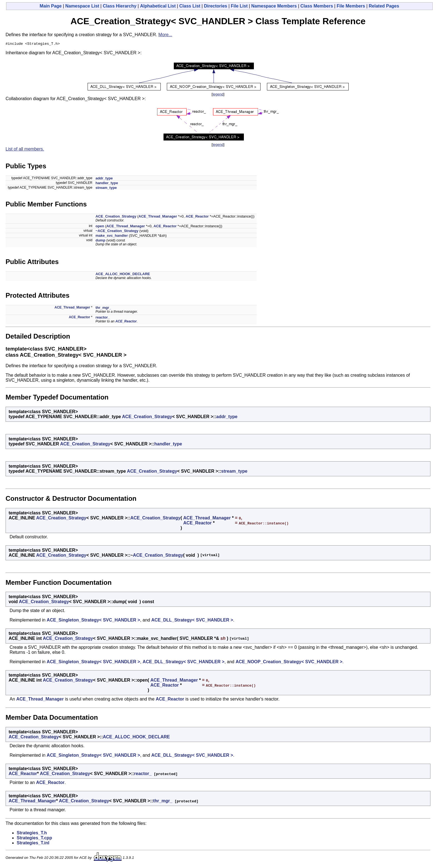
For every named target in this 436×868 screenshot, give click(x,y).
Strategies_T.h (32, 834)
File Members (351, 6)
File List (239, 6)
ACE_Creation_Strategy (116, 217)
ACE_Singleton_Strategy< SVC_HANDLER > (93, 621)
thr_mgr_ (103, 308)
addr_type (104, 179)
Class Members (317, 6)
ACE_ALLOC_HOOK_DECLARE (123, 275)
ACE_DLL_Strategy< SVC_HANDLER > (192, 621)
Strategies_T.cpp (34, 839)
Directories (215, 6)
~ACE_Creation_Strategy (117, 232)
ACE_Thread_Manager (158, 217)
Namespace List (82, 6)
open (100, 227)
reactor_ (102, 318)
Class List (190, 6)
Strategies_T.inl (33, 844)
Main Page (51, 6)
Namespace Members (274, 6)
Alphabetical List (158, 6)
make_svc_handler (112, 236)
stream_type (106, 188)
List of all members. (25, 150)
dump (100, 241)
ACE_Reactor (197, 217)
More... (165, 35)
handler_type (107, 184)
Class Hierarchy (120, 6)
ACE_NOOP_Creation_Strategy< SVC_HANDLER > (289, 663)
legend (218, 95)
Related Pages (384, 6)
